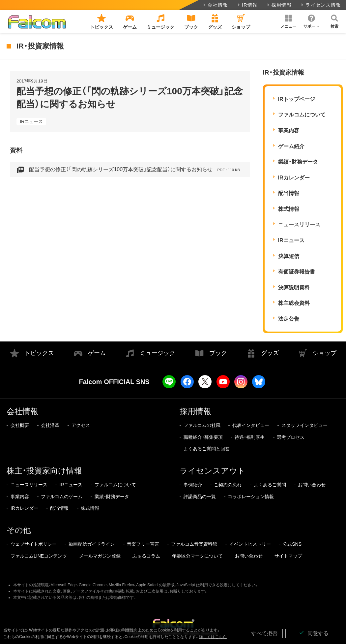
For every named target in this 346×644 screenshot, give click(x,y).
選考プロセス (291, 437)
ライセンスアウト (213, 471)
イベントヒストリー (250, 544)
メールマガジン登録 (100, 556)
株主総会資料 (294, 303)
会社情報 (215, 5)
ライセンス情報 (320, 5)
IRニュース (31, 121)
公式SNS (292, 544)
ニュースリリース (299, 225)
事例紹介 (193, 485)
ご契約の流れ (228, 485)
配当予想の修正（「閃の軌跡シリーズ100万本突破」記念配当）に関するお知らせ (128, 170)
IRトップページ (297, 99)
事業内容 (289, 130)
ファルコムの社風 (202, 425)
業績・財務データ (298, 162)
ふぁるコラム (146, 556)
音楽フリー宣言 (143, 544)
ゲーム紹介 (291, 146)
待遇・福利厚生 (250, 437)
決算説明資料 (294, 288)
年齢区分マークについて (197, 556)
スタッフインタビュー (304, 425)
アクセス (81, 425)
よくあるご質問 (270, 485)
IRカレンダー (294, 178)
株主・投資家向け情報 (44, 471)
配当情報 (289, 193)
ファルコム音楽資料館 (194, 544)
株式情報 (289, 209)
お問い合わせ (312, 485)
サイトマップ (288, 556)
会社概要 (20, 425)
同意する (314, 633)
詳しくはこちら (213, 637)
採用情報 (279, 5)
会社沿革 (50, 425)
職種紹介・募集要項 (203, 437)
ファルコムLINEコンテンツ (39, 556)
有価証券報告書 (297, 272)
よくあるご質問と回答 (207, 449)
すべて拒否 (264, 633)
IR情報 (247, 5)
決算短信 (289, 256)
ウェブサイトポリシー (34, 544)
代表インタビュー (251, 425)
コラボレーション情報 (251, 497)
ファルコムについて (302, 115)
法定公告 (289, 319)
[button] (288, 21)
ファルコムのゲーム (62, 497)
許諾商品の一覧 (200, 497)
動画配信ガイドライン (92, 544)
